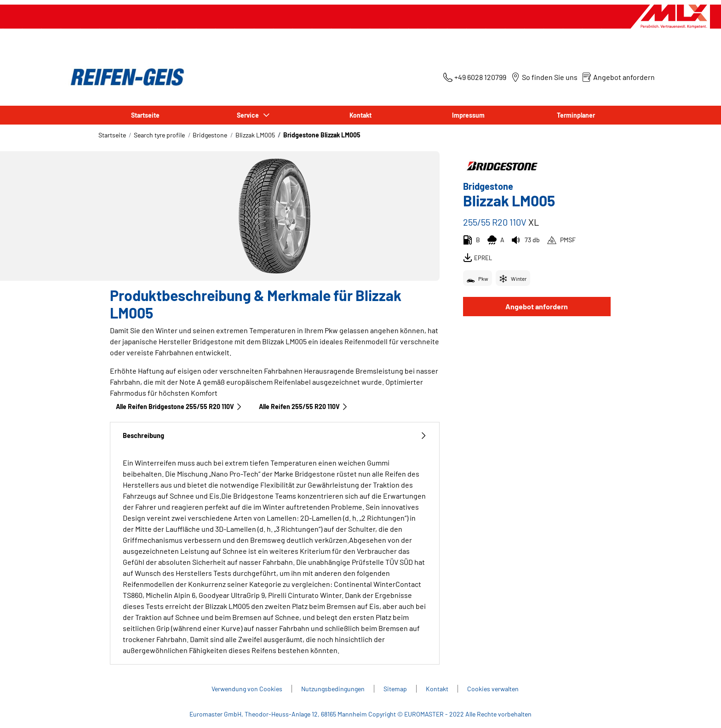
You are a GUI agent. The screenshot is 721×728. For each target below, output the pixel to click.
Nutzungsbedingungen (333, 689)
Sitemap (395, 689)
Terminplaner (576, 115)
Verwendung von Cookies (247, 689)
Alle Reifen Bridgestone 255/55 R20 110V (179, 407)
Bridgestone (210, 135)
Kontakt (360, 115)
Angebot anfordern (537, 306)
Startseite (145, 115)
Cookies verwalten (493, 689)
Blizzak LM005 (255, 135)
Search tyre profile (159, 135)
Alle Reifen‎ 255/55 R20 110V (303, 407)
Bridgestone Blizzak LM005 (322, 135)
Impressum (468, 115)
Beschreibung (275, 435)
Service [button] (249, 115)
